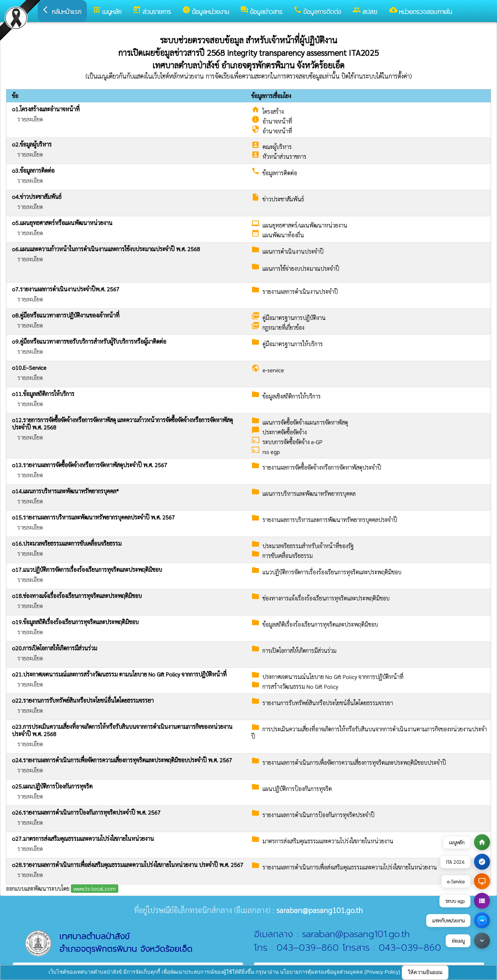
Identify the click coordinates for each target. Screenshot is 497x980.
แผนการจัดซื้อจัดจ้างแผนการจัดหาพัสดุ (305, 422)
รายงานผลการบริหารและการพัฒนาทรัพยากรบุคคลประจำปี (330, 520)
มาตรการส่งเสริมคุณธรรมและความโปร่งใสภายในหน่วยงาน (328, 841)
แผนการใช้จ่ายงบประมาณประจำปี (301, 268)
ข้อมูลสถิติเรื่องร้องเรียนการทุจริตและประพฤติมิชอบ (320, 624)
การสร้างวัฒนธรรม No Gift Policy (300, 686)
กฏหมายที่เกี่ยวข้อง (283, 327)
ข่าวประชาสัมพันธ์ (283, 199)
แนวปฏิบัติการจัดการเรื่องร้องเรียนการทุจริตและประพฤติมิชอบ (332, 572)
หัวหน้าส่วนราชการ (284, 156)
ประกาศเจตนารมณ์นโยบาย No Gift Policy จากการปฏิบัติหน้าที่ (333, 677)
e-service (273, 370)
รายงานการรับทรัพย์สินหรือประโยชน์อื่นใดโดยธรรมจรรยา (328, 703)
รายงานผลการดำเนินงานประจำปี (300, 291)
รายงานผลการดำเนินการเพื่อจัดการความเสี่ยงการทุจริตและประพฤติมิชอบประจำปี (354, 762)
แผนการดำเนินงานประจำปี (293, 251)
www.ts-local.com (95, 888)
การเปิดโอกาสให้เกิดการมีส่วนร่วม (299, 650)
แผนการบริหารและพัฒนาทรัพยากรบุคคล (309, 493)
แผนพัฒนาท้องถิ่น (283, 235)
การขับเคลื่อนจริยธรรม (288, 556)
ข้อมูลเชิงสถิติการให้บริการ (292, 396)
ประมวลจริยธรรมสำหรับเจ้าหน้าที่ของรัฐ (308, 546)
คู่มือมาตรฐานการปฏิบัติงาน (294, 318)
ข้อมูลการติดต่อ (280, 173)
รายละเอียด (30, 119)
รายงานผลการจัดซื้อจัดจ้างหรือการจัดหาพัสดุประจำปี (322, 467)
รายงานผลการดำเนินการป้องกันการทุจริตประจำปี (318, 815)
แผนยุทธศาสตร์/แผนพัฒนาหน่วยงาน (305, 225)
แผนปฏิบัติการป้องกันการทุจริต (297, 789)
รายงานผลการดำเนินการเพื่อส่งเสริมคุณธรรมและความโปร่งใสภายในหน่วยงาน (350, 867)
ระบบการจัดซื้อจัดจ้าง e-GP (292, 442)
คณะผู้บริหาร (277, 147)
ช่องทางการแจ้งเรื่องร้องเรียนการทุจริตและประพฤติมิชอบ (326, 598)
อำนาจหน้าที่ (277, 121)
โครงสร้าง (273, 111)
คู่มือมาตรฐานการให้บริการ (293, 344)
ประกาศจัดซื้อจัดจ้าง (285, 432)
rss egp (271, 452)
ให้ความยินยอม (425, 972)
